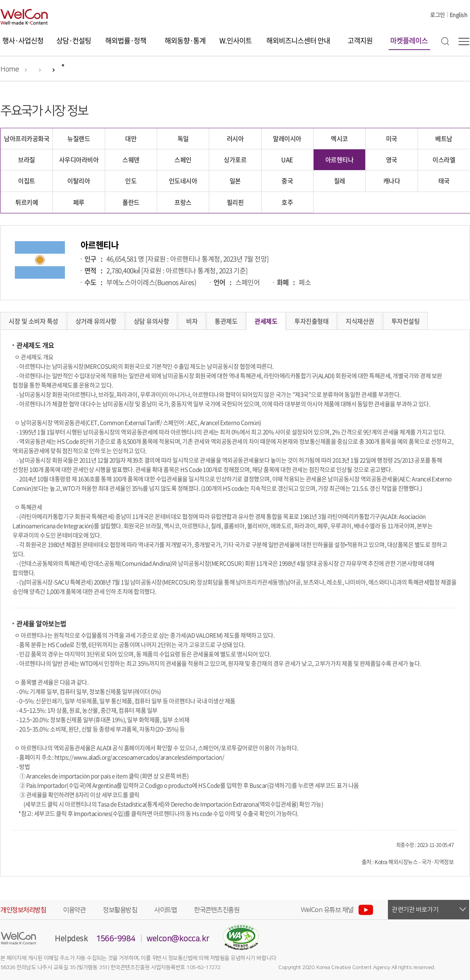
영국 (392, 159)
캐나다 (392, 181)
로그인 (438, 14)
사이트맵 (165, 910)
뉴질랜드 (79, 138)
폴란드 (131, 202)
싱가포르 (235, 159)
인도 (131, 181)
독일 (183, 138)
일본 (235, 181)
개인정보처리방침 (23, 910)
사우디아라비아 (79, 159)
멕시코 (339, 138)
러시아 (235, 138)
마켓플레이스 (409, 40)
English (459, 14)
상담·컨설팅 (74, 40)
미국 (392, 138)
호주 (287, 202)
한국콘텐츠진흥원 (217, 910)
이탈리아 (79, 181)
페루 (79, 202)
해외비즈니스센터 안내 (298, 40)
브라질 (27, 159)
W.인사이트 (236, 40)
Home (10, 70)
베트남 (444, 138)
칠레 (340, 181)
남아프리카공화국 (27, 138)
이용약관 (74, 910)
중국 (287, 181)
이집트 (27, 181)
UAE (287, 159)
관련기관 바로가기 (415, 910)
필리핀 (235, 202)
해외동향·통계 (185, 40)
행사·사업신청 (23, 40)
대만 (131, 138)
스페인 (183, 159)
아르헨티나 (340, 159)
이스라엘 (444, 159)
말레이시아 (287, 138)
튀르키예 (27, 202)
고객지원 (360, 40)
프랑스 (183, 202)
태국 (444, 181)
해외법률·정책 (126, 40)
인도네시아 (183, 181)
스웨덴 (131, 159)
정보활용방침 (120, 910)
